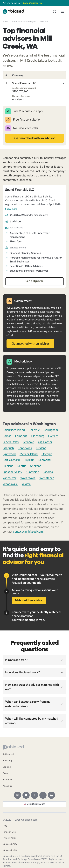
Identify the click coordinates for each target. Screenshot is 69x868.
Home (5, 22)
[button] (55, 12)
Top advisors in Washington (24, 22)
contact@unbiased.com (28, 532)
